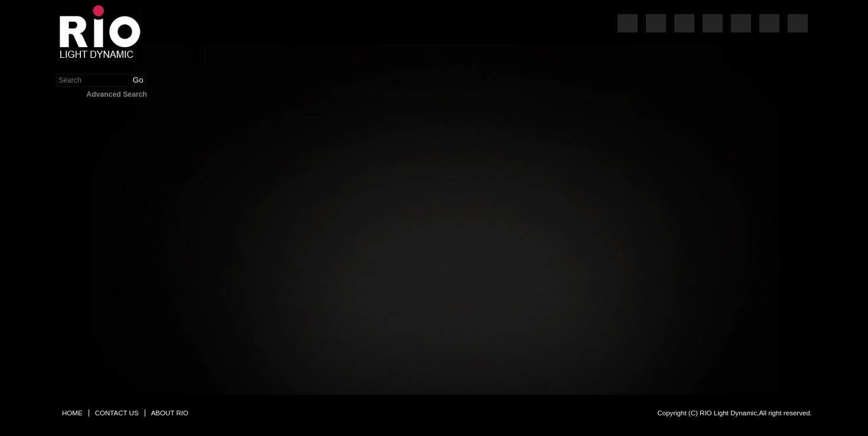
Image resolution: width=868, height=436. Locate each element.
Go (138, 80)
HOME (72, 413)
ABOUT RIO (170, 413)
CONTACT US (117, 413)
